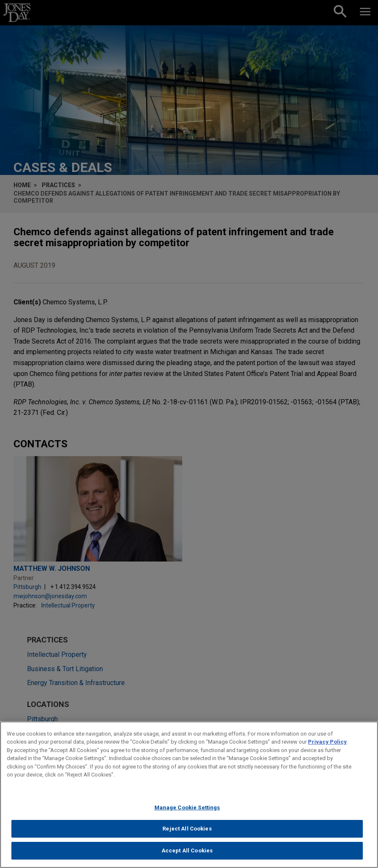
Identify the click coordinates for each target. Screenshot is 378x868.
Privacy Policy (327, 747)
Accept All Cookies (187, 856)
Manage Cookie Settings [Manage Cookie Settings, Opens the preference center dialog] (187, 813)
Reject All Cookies (187, 834)
